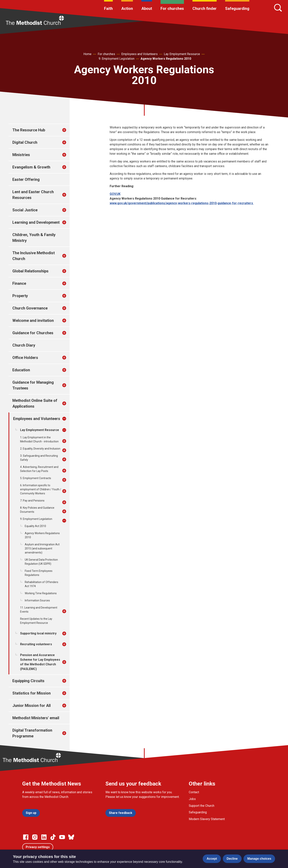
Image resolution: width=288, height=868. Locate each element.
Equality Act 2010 (35, 526)
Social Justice (25, 210)
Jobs (192, 799)
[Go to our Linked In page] (44, 837)
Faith (108, 9)
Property (20, 296)
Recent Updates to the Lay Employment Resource (36, 621)
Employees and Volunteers (139, 54)
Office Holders (25, 358)
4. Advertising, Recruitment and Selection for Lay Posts (39, 469)
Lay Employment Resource (182, 54)
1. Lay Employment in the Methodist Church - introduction (39, 439)
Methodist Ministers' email (36, 718)
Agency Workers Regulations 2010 (166, 59)
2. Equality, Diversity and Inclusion (40, 449)
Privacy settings (38, 847)
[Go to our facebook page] (26, 837)
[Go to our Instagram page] (35, 837)
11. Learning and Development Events (39, 610)
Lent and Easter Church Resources (33, 195)
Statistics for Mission (32, 693)
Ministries (21, 155)
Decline (232, 859)
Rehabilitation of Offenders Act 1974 (41, 584)
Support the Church (202, 806)
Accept (212, 859)
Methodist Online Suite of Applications (35, 403)
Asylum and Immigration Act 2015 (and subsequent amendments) (42, 548)
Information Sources (37, 600)
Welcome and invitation (33, 321)
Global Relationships (30, 271)
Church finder (205, 9)
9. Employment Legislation (117, 59)
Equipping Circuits (28, 681)
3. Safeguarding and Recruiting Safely (39, 458)
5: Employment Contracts (36, 478)
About (147, 9)
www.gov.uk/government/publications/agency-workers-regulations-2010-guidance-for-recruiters (182, 203)
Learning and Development (36, 222)
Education (21, 370)
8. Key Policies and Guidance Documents (37, 510)
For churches (172, 9)
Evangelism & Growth (31, 167)
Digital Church (25, 142)
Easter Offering (26, 179)
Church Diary (24, 345)
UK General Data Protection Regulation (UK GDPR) (41, 562)
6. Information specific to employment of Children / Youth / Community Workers (41, 489)
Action (127, 9)
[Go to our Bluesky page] (71, 837)
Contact (194, 792)
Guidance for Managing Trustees (33, 385)
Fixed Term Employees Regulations (39, 573)
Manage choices (259, 859)
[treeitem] (68, 130)
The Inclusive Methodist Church (34, 256)
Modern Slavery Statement (207, 819)
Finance (19, 283)
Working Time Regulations (41, 593)
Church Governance (30, 308)
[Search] (278, 8)
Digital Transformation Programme (32, 733)
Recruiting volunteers (36, 644)
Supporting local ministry (38, 633)
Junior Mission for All (32, 706)
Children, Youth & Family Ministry (34, 238)
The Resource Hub (29, 130)
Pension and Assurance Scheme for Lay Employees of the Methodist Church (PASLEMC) (40, 662)
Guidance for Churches (33, 333)
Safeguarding (237, 9)
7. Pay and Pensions (32, 501)
